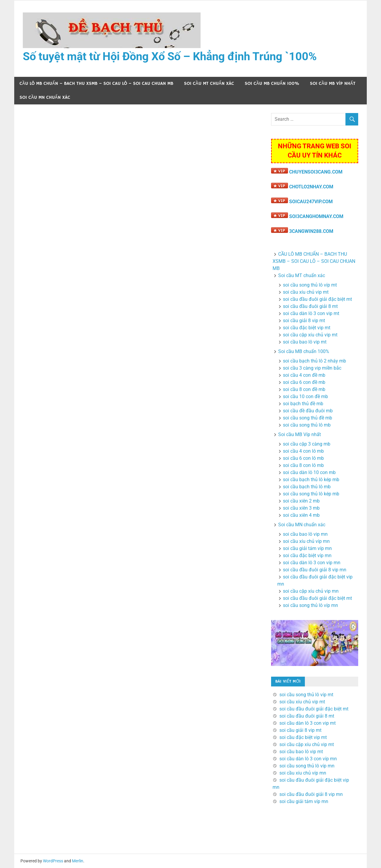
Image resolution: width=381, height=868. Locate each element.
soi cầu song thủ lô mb (307, 425)
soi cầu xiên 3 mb (301, 508)
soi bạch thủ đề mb (303, 404)
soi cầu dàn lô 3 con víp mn (312, 563)
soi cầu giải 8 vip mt (304, 321)
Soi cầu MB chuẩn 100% (272, 84)
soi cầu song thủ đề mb (308, 418)
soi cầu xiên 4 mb (301, 515)
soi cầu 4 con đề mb (304, 375)
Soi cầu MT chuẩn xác (209, 84)
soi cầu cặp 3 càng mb (307, 444)
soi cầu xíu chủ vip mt (306, 292)
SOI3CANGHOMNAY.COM (316, 216)
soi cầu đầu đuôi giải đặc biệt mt (317, 299)
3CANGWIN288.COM (311, 231)
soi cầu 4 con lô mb (303, 451)
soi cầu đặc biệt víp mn (307, 555)
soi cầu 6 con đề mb (304, 382)
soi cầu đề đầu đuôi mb (308, 411)
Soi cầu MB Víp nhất (333, 84)
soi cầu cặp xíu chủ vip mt (310, 335)
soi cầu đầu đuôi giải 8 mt (310, 306)
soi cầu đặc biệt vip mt (307, 328)
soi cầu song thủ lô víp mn (310, 605)
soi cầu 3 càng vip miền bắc (312, 368)
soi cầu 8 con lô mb (303, 465)
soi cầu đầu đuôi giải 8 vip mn (315, 570)
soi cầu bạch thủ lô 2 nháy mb (314, 361)
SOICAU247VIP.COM (311, 202)
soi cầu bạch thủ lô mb (307, 487)
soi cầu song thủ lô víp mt (310, 285)
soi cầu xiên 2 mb (301, 501)
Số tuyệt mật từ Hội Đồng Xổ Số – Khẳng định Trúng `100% (170, 56)
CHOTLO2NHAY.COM (311, 187)
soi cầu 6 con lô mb (303, 458)
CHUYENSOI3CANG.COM (316, 172)
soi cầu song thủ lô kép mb (311, 494)
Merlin (78, 861)
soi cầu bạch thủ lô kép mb (311, 480)
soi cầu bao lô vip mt (305, 342)
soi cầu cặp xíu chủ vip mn (311, 591)
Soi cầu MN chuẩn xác (45, 97)
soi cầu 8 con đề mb (304, 389)
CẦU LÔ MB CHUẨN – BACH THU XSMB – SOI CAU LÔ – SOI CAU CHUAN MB (96, 84)
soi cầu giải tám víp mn (307, 548)
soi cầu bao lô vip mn (305, 534)
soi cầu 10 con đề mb (305, 396)
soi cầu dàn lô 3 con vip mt (311, 313)
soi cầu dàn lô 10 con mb (309, 472)
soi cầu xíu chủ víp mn (306, 541)
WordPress (53, 861)
